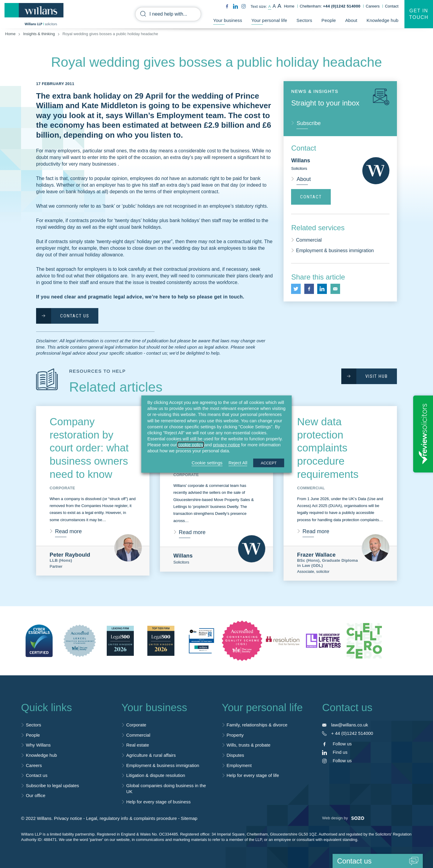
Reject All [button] (238, 462)
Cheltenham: (330, 6)
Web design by (343, 818)
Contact (392, 6)
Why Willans (38, 745)
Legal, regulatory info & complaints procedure (131, 818)
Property (235, 735)
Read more (68, 531)
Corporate (136, 725)
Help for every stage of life (253, 775)
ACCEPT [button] (269, 463)
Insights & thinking (39, 34)
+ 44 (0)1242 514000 (352, 733)
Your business (228, 20)
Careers (373, 6)
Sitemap (189, 818)
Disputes (235, 755)
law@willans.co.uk (350, 725)
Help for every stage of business (158, 802)
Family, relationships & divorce (257, 725)
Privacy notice (68, 818)
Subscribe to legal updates (52, 785)
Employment (239, 765)
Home (289, 6)
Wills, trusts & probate (249, 745)
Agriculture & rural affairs (151, 755)
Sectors (304, 20)
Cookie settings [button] (207, 462)
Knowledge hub (382, 20)
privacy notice (226, 445)
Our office (36, 795)
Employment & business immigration (335, 251)
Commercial (309, 240)
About (351, 20)
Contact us (37, 775)
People (329, 20)
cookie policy (191, 445)
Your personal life (269, 20)
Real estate (138, 745)
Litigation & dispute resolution (156, 775)
